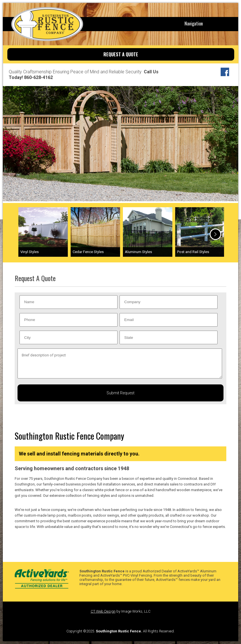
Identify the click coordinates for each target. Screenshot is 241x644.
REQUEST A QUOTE (121, 54)
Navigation (194, 23)
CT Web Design (103, 611)
